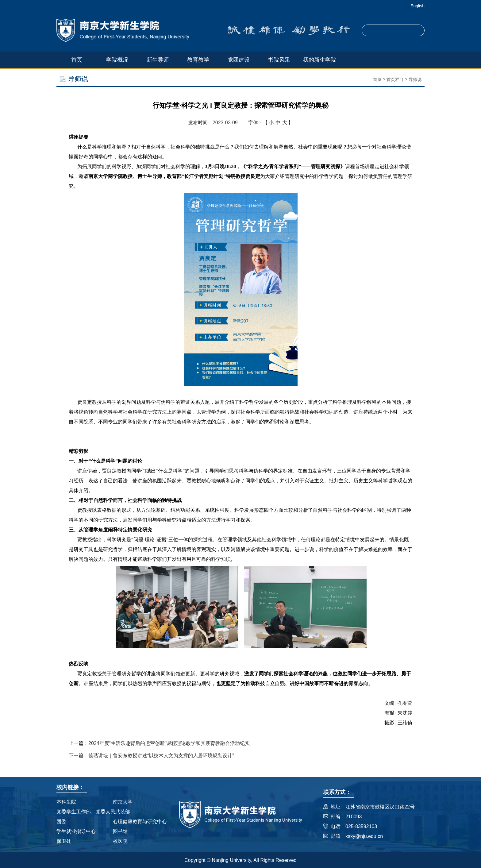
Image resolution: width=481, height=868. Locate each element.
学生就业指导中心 (76, 831)
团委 (61, 822)
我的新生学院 (320, 60)
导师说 (415, 79)
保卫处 (64, 841)
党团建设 (239, 60)
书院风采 (279, 60)
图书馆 (120, 831)
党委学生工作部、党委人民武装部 (93, 812)
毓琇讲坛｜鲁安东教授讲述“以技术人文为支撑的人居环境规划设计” (161, 756)
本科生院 (66, 802)
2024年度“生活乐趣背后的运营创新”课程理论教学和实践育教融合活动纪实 (169, 743)
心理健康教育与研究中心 (140, 822)
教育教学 (198, 60)
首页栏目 (395, 79)
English (418, 6)
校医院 (120, 841)
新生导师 (158, 60)
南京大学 (123, 802)
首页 (77, 60)
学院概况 (117, 60)
